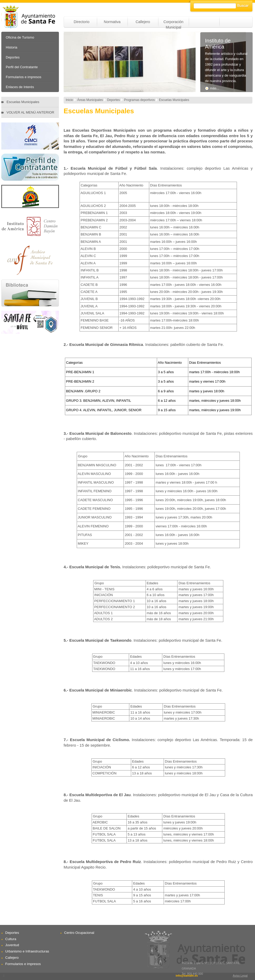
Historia (12, 47)
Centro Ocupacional (79, 933)
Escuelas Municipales (23, 102)
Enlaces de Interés (20, 87)
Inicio (69, 100)
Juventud (12, 945)
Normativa (112, 22)
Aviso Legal (240, 976)
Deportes (13, 57)
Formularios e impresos (24, 77)
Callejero (143, 22)
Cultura (11, 939)
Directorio (82, 22)
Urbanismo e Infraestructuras (27, 951)
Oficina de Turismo (20, 37)
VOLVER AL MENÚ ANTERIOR (30, 112)
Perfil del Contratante (22, 67)
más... (212, 88)
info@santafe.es (187, 976)
